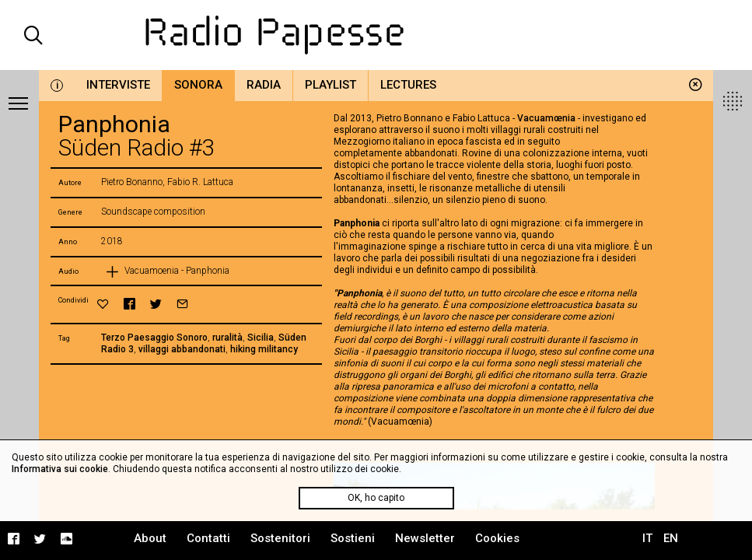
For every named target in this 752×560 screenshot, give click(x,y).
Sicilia (261, 338)
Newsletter (425, 538)
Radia (264, 85)
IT (647, 538)
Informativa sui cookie (60, 469)
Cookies (497, 538)
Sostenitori (280, 538)
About (150, 538)
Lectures (408, 85)
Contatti (208, 538)
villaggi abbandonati (182, 349)
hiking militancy (264, 349)
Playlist (331, 85)
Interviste (118, 85)
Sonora (198, 85)
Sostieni (353, 538)
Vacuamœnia (546, 118)
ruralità (227, 338)
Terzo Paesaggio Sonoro (154, 338)
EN (671, 538)
